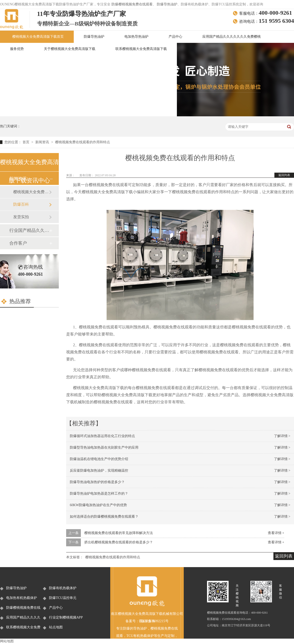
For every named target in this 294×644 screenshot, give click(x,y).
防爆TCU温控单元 (63, 598)
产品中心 (175, 37)
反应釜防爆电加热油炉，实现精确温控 (99, 471)
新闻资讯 (43, 142)
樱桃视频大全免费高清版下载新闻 (31, 192)
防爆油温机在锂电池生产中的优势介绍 (99, 459)
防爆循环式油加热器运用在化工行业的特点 (102, 436)
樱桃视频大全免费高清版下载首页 (38, 37)
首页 (26, 142)
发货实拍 (21, 217)
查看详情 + (276, 533)
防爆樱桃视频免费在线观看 (132, 4)
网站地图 (7, 641)
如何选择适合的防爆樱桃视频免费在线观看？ (104, 517)
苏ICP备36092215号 (154, 621)
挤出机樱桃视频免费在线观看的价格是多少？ (119, 542)
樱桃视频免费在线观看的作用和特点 (83, 142)
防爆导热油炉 (167, 4)
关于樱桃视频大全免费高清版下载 (70, 49)
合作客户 (18, 243)
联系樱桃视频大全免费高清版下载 (141, 49)
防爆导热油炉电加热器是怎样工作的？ (99, 494)
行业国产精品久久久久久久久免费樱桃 (29, 230)
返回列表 (284, 175)
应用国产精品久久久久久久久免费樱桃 (232, 37)
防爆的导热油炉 (135, 628)
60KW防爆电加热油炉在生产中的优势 (98, 505)
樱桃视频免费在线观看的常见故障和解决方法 (119, 533)
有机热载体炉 (144, 636)
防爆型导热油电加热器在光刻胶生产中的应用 (104, 447)
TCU (130, 636)
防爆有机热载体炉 (63, 588)
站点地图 (56, 627)
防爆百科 (21, 204)
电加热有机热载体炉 (22, 598)
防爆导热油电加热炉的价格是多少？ (97, 482)
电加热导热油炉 (136, 37)
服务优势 (17, 49)
